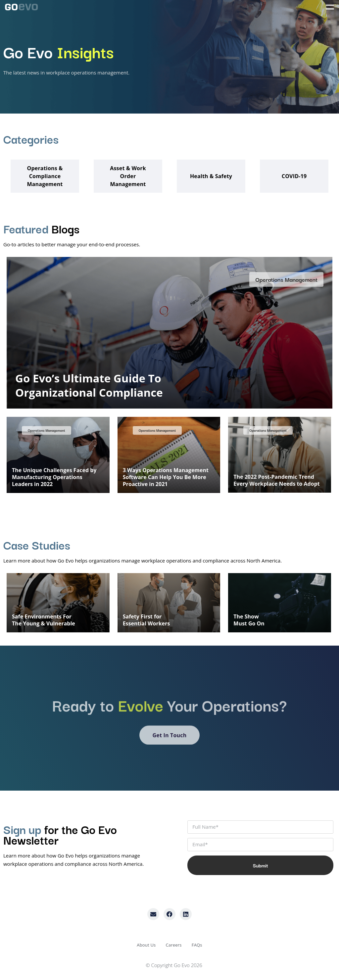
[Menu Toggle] (330, 7)
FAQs (197, 945)
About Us (146, 945)
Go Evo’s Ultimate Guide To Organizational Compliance (89, 385)
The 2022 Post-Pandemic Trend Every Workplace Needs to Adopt (276, 480)
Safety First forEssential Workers (146, 620)
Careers (173, 945)
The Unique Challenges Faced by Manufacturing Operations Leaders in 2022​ (54, 477)
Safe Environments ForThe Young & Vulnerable (44, 620)
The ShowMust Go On (249, 620)
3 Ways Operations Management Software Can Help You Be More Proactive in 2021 (166, 477)
